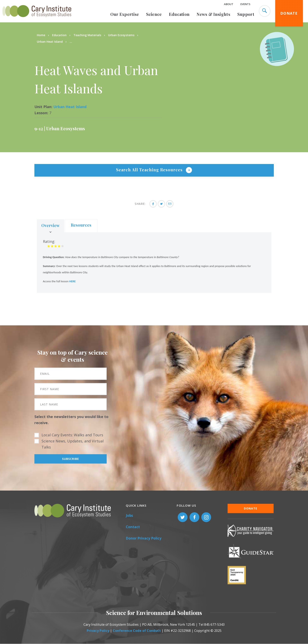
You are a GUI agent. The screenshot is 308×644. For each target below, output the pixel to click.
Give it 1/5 (49, 246)
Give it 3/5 (56, 246)
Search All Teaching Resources (150, 170)
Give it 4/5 (59, 246)
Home (41, 35)
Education (179, 14)
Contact (133, 527)
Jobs (129, 515)
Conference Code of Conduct (137, 631)
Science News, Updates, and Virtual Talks (73, 444)
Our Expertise (125, 14)
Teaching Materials (87, 35)
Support (246, 14)
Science (154, 14)
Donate (289, 13)
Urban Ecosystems (121, 35)
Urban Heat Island (50, 42)
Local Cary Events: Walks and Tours (72, 435)
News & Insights (213, 14)
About (229, 4)
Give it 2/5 (52, 246)
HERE (72, 281)
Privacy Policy (98, 631)
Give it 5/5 (63, 246)
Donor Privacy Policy (144, 538)
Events (245, 4)
